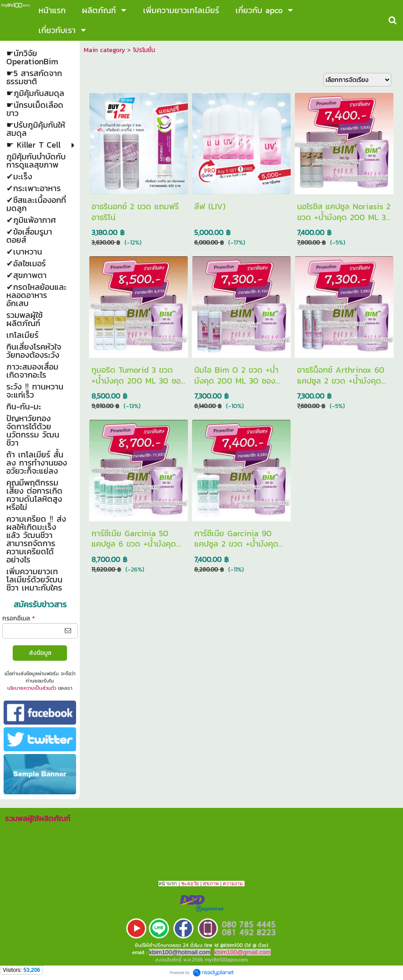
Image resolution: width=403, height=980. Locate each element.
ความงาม (233, 884)
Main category (104, 50)
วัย (196, 884)
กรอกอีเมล (19, 618)
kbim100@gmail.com (242, 952)
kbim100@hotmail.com (180, 952)
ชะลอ (187, 884)
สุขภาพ (211, 884)
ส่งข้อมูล (40, 653)
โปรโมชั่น (144, 50)
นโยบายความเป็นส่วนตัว (32, 688)
